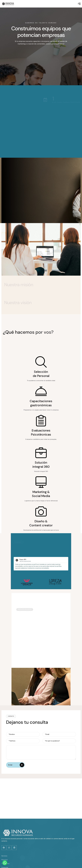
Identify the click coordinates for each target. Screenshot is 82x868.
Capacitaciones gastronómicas (41, 403)
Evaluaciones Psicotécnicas (41, 433)
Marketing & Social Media (41, 494)
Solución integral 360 (41, 465)
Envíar (16, 765)
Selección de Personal (41, 374)
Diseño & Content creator (41, 523)
